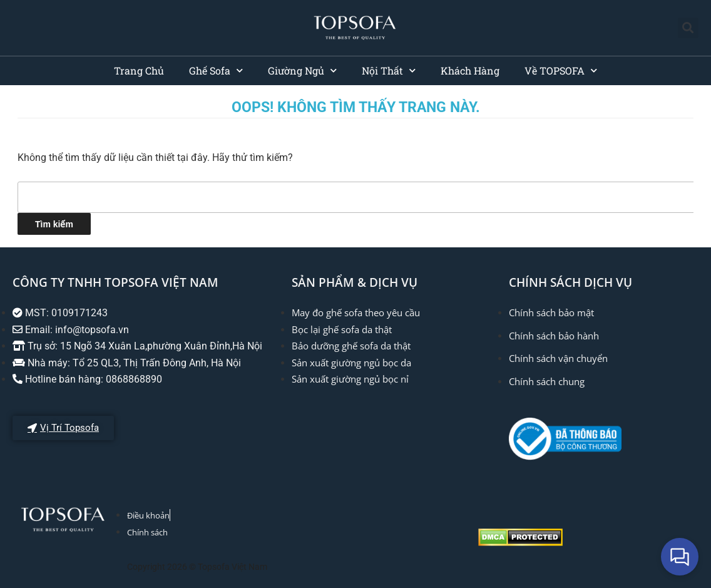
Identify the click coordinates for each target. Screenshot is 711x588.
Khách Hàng (470, 70)
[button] (688, 28)
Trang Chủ (139, 70)
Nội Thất (389, 70)
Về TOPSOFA (561, 70)
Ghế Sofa (216, 70)
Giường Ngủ (302, 70)
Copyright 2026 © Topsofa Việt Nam (197, 567)
